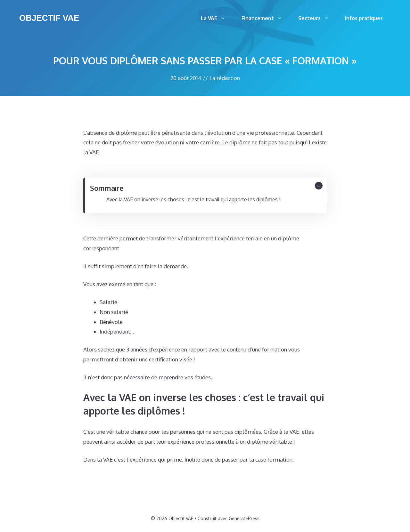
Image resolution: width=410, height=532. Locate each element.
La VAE (217, 18)
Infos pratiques (364, 18)
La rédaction (225, 78)
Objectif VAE (49, 18)
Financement (266, 18)
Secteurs (318, 18)
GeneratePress (244, 518)
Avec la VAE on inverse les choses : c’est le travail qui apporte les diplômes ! (193, 199)
